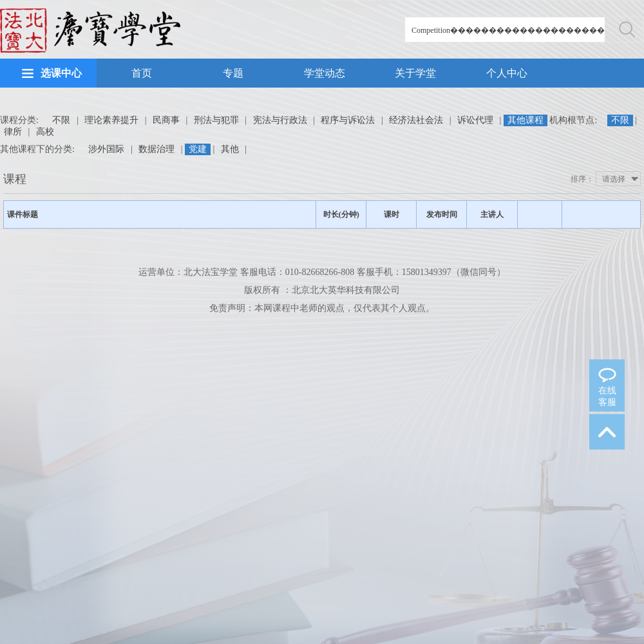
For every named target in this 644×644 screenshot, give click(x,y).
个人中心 (507, 73)
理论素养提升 (111, 120)
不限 (61, 120)
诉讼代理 (475, 120)
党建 (198, 149)
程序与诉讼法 (348, 120)
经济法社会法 (416, 120)
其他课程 (526, 120)
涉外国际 (106, 149)
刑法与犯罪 (216, 120)
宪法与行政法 (280, 120)
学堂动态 (325, 73)
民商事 (166, 120)
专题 (233, 73)
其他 (230, 149)
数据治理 (156, 149)
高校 (45, 132)
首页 (142, 73)
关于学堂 (415, 73)
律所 (13, 132)
